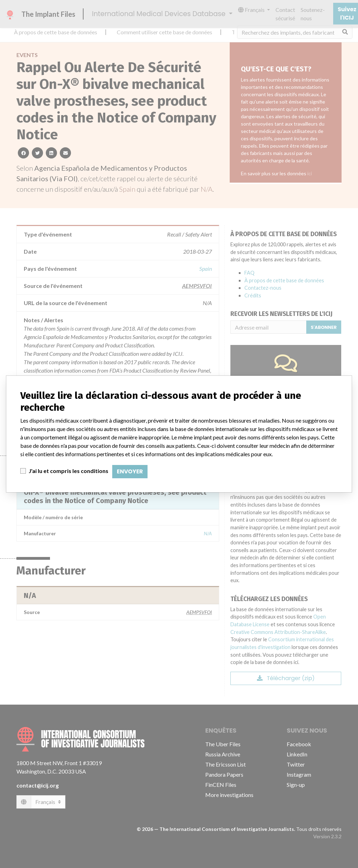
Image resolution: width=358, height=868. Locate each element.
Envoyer (130, 471)
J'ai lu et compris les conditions (69, 471)
